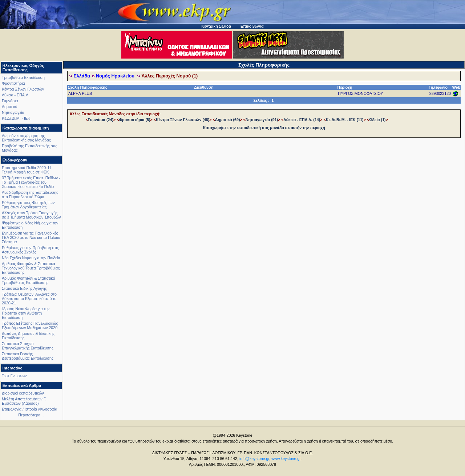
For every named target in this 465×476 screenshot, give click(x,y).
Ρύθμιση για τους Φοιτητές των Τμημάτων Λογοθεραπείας (28, 205)
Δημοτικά (10, 107)
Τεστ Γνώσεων (14, 376)
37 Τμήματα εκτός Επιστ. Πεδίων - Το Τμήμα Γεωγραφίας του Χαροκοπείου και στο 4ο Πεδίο (31, 182)
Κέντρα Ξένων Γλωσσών (23, 89)
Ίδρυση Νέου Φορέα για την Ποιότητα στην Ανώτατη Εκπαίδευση (26, 313)
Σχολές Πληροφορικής (264, 65)
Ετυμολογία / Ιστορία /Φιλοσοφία (30, 409)
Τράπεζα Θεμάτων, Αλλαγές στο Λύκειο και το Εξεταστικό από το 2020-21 (29, 299)
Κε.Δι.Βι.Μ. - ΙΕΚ (16, 118)
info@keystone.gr (254, 459)
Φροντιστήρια (13, 83)
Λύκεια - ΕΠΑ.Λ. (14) (302, 120)
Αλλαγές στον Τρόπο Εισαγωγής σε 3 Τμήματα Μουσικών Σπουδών (31, 215)
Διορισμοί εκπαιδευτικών (23, 393)
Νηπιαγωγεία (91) (262, 120)
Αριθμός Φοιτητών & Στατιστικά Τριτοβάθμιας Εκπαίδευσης (29, 280)
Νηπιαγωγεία (13, 112)
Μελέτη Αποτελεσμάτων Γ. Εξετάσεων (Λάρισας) (24, 401)
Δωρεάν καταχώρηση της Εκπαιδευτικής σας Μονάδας (26, 138)
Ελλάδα (82, 76)
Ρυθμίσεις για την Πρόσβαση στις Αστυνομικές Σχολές (30, 250)
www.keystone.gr (286, 459)
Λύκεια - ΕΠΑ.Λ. (16, 95)
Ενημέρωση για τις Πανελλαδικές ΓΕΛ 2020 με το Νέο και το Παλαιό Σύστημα (31, 237)
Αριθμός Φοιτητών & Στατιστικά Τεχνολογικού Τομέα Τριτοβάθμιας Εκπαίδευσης (31, 268)
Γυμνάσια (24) (101, 120)
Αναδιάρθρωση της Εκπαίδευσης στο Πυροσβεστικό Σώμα (30, 195)
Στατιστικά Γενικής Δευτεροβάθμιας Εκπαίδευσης (28, 356)
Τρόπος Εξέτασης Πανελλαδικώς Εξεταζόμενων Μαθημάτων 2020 (30, 325)
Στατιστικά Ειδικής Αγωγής (24, 288)
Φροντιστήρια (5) (134, 120)
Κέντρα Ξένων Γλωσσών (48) (183, 120)
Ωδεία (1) (377, 120)
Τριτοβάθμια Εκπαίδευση (23, 77)
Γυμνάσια (10, 101)
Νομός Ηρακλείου (116, 76)
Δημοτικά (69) (228, 120)
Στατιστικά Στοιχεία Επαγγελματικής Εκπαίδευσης (28, 346)
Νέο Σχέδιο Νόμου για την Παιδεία (31, 258)
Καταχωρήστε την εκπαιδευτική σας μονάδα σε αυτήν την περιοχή (264, 128)
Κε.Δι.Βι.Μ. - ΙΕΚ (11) (345, 120)
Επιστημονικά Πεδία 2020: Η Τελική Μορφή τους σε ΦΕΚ (26, 170)
